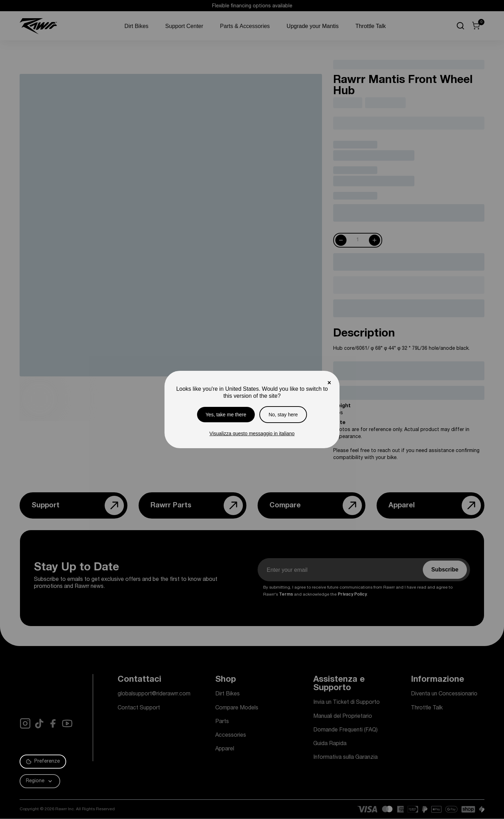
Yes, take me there (226, 415)
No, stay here (283, 415)
